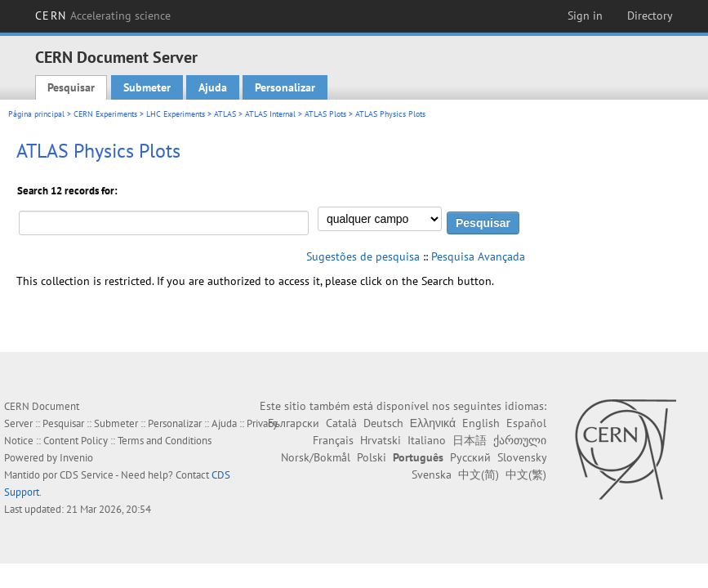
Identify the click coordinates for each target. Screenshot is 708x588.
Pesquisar (71, 87)
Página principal (36, 114)
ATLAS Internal (270, 114)
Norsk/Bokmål (316, 457)
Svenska (432, 474)
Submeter (147, 87)
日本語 (470, 440)
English (481, 423)
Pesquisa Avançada (478, 256)
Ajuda (213, 87)
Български (294, 423)
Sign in (585, 16)
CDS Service (87, 475)
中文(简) (479, 474)
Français (333, 440)
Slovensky (522, 457)
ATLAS (225, 114)
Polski (372, 457)
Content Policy (76, 441)
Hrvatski (381, 440)
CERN (103, 16)
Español (526, 423)
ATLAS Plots (325, 114)
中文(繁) (526, 474)
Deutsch (383, 423)
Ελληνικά (433, 423)
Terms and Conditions (165, 441)
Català (341, 423)
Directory (650, 16)
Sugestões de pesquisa (363, 256)
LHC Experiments (176, 114)
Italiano (427, 440)
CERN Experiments (105, 114)
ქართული (520, 440)
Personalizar (285, 87)
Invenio (76, 458)
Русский (470, 457)
